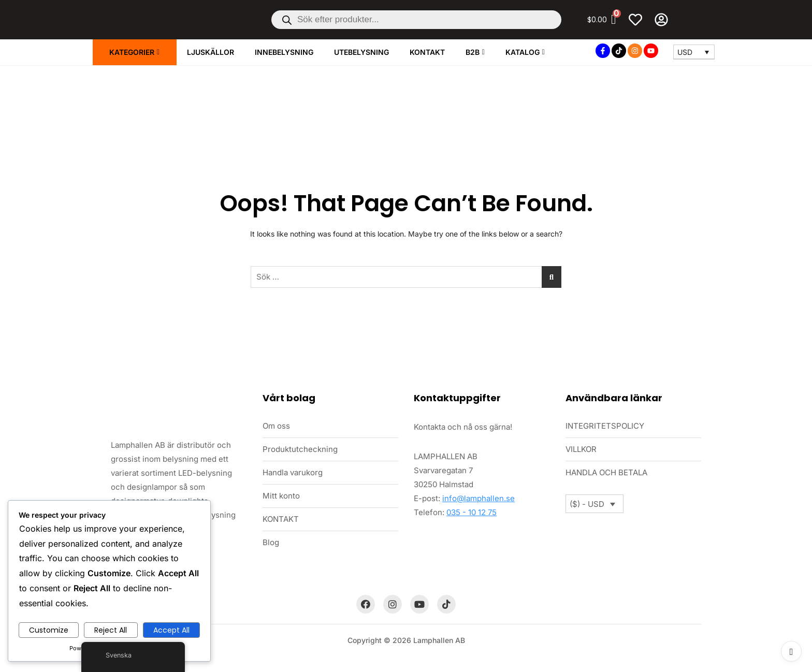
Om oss (276, 426)
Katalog (523, 52)
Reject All (111, 630)
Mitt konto (281, 496)
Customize (49, 630)
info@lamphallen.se (479, 498)
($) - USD (587, 504)
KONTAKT (427, 52)
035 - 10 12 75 (472, 512)
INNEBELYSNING (284, 52)
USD (685, 52)
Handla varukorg (293, 472)
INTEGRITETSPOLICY (605, 426)
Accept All (171, 630)
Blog (271, 542)
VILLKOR (581, 449)
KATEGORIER (132, 52)
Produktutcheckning (300, 449)
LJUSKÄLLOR (211, 52)
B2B (473, 52)
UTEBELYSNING (361, 52)
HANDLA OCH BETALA (606, 472)
